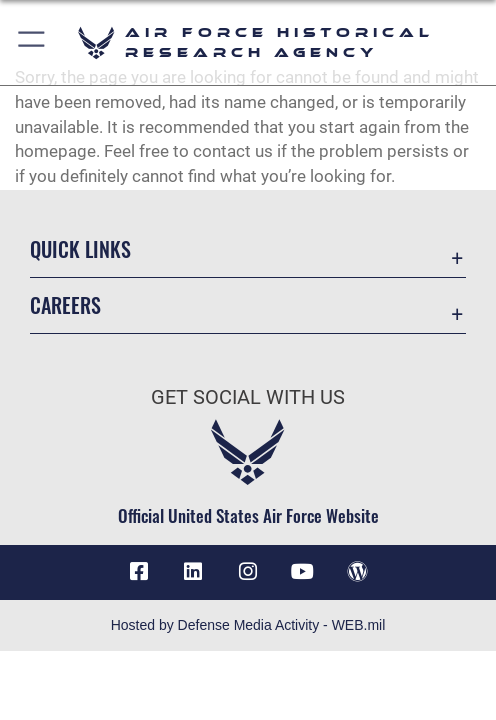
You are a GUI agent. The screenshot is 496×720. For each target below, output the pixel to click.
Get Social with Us (248, 397)
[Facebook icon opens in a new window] (139, 572)
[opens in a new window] (193, 572)
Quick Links (80, 249)
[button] (32, 42)
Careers (65, 305)
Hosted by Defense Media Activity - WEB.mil (248, 625)
